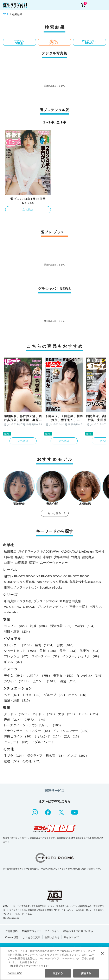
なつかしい (90, 675)
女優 (67, 714)
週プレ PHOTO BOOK (19, 576)
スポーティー (46, 656)
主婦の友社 (34, 557)
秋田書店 (10, 551)
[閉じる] (102, 953)
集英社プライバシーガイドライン (40, 931)
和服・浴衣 (18, 631)
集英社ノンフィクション (21, 587)
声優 (13, 720)
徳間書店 (88, 557)
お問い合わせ (52, 937)
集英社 (20, 557)
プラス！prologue (46, 601)
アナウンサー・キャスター (28, 731)
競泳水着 (62, 626)
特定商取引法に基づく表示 (78, 931)
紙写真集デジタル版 (18, 601)
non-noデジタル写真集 (52, 582)
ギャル (14, 662)
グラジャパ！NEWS (89, 42)
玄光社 (100, 551)
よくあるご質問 (32, 937)
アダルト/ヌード (43, 742)
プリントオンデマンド (52, 607)
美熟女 (64, 675)
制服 (39, 626)
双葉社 (34, 563)
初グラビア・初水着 (46, 756)
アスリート (17, 742)
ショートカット (21, 651)
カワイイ (17, 681)
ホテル (78, 695)
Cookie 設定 (12, 937)
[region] (54, 963)
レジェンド (49, 736)
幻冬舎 (9, 557)
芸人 (72, 736)
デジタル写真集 (19, 42)
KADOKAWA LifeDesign (77, 551)
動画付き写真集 (70, 601)
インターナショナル (82, 656)
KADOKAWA (50, 551)
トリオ (32, 695)
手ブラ (15, 756)
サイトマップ (71, 937)
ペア (12, 695)
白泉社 (9, 563)
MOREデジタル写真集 (19, 582)
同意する (58, 973)
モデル (89, 714)
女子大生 (35, 720)
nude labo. (11, 612)
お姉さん (39, 675)
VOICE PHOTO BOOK (20, 607)
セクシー (45, 681)
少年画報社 (62, 557)
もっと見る (54, 513)
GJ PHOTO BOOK (76, 576)
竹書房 (76, 557)
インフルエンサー (72, 731)
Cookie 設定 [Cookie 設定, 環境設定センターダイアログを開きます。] (14, 973)
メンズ (78, 756)
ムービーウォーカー (54, 563)
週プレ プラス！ (54, 42)
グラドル (17, 714)
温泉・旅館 (18, 700)
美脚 (49, 651)
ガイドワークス (29, 551)
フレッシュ (17, 656)
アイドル (44, 714)
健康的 (90, 651)
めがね (85, 626)
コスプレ (16, 626)
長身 (69, 651)
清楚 (69, 681)
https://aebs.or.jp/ (11, 918)
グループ (55, 695)
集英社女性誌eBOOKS (85, 582)
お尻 (66, 645)
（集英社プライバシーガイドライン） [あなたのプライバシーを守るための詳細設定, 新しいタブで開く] (30, 966)
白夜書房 (21, 563)
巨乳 (45, 645)
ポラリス (96, 607)
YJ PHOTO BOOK (49, 576)
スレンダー (19, 645)
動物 (12, 761)
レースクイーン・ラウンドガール (33, 725)
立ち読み (28, 210)
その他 (32, 761)
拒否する (86, 973)
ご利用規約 (11, 931)
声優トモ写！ (79, 607)
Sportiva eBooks (51, 587)
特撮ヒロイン (18, 736)
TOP (6, 14)
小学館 (48, 557)
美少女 (15, 675)
